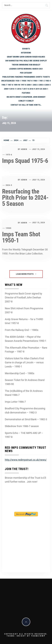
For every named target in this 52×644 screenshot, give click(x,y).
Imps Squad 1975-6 (25, 161)
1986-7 (4, 85)
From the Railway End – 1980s (22, 330)
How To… (38, 105)
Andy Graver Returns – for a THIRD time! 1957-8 (24, 321)
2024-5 (9, 185)
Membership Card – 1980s (20, 373)
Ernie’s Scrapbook (24, 97)
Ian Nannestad (12, 61)
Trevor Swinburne (20, 65)
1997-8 (23, 85)
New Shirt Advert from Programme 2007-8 (24, 310)
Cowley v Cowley (26, 101)
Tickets (46, 77)
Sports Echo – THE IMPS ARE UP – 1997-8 (24, 435)
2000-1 (30, 85)
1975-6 (9, 155)
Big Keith (11, 97)
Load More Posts (26, 274)
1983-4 (48, 81)
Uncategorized (8, 81)
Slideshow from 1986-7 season (22, 426)
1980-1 (36, 81)
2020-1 (45, 89)
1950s (24, 81)
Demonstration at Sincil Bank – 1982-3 (26, 419)
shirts (39, 77)
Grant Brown (13, 57)
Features (26, 93)
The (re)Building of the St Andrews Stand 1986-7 (24, 393)
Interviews (26, 53)
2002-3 (36, 85)
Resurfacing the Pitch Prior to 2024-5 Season (25, 198)
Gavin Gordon (26, 57)
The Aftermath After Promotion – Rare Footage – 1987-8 (26, 350)
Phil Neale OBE (26, 61)
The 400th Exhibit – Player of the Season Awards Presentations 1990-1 (26, 339)
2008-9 (7, 89)
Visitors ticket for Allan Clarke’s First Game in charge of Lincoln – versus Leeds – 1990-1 (24, 362)
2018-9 (32, 89)
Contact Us (16, 105)
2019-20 (39, 89)
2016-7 (20, 89)
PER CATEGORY (26, 73)
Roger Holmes (39, 57)
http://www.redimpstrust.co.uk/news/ (26, 460)
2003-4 (42, 85)
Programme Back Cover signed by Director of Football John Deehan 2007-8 (24, 298)
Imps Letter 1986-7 (15, 402)
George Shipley (40, 61)
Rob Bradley (35, 65)
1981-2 (42, 81)
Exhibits (26, 49)
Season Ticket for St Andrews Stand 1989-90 (25, 382)
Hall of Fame (27, 105)
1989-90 (17, 85)
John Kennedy (39, 97)
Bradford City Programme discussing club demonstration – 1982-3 (25, 410)
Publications (8, 77)
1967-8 (30, 81)
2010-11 (13, 89)
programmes (29, 77)
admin (24, 149)
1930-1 (18, 81)
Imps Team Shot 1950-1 (21, 237)
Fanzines (19, 77)
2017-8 (26, 89)
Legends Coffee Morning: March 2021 (26, 69)
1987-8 (10, 85)
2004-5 (48, 85)
